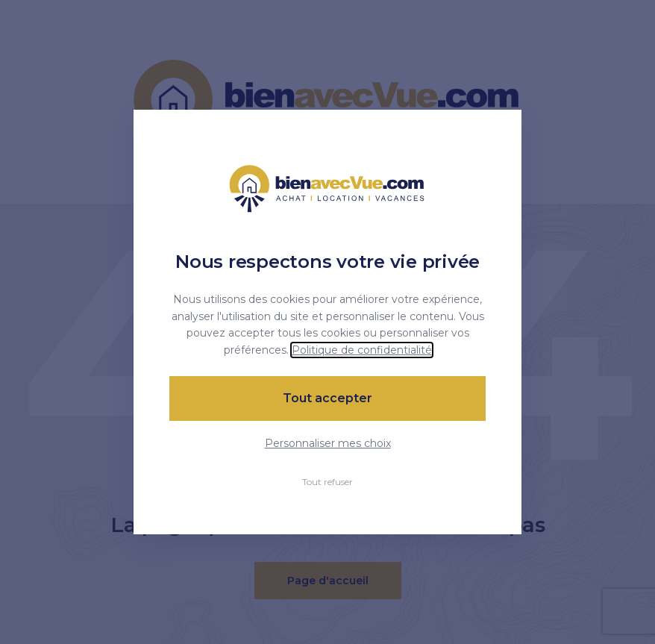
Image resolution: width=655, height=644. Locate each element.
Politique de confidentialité (362, 350)
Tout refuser (327, 482)
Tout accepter (327, 398)
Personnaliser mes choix (328, 443)
